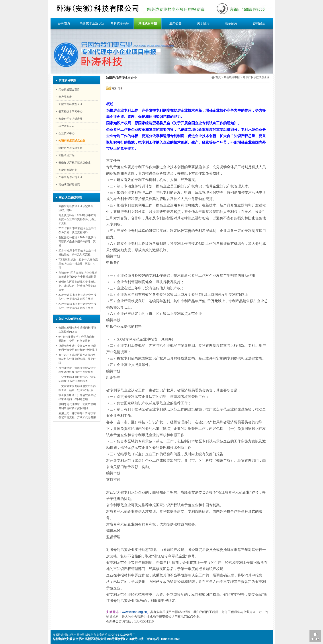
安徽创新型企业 (68, 170)
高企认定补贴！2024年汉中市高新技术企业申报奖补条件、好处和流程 (77, 219)
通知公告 (175, 23)
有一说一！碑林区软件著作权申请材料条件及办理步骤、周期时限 (77, 359)
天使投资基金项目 (69, 89)
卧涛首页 (64, 23)
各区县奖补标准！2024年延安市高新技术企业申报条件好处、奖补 (77, 241)
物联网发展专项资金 (70, 148)
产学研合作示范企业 (70, 177)
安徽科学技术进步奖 (70, 119)
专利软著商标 (120, 23)
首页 (218, 77)
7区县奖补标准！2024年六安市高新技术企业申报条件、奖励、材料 (78, 264)
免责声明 (102, 635)
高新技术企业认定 (92, 23)
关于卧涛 (203, 23)
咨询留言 (259, 23)
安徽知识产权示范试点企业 (74, 163)
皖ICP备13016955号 (120, 635)
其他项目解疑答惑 (69, 185)
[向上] (315, 636)
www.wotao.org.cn (134, 612)
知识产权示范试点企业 (256, 77)
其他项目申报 (148, 23)
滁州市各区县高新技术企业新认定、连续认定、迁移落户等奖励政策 (77, 286)
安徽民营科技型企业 (70, 104)
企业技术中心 (67, 133)
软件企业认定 (67, 126)
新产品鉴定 (65, 97)
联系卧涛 (231, 23)
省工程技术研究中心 (70, 111)
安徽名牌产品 (67, 155)
